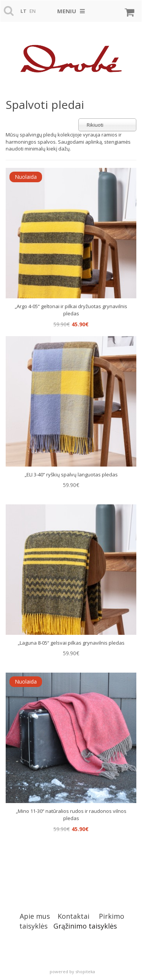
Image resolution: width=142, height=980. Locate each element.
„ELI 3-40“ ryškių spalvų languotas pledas (71, 474)
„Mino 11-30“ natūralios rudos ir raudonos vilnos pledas (71, 815)
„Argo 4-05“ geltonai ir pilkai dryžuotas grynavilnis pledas (71, 310)
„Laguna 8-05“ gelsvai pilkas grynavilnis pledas (71, 643)
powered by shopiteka (72, 971)
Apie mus (35, 916)
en (33, 11)
